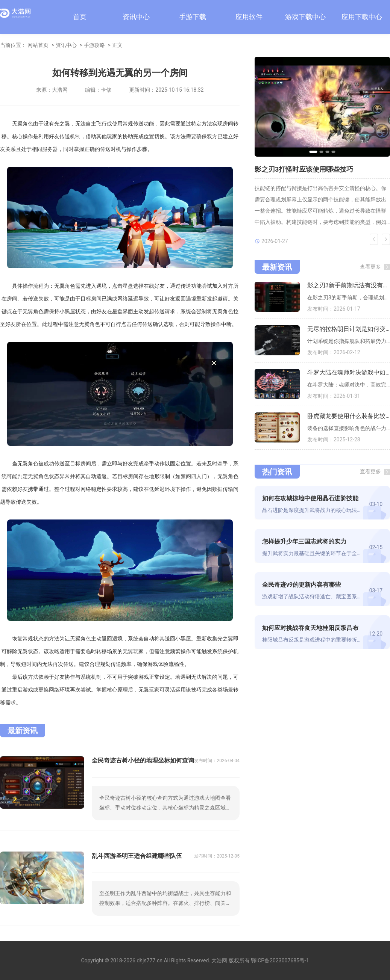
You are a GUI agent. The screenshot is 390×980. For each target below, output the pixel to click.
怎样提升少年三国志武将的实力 (304, 541)
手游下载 (193, 17)
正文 (117, 45)
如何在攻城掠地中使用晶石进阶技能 (310, 498)
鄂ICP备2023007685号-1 (280, 960)
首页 (80, 17)
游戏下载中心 (305, 17)
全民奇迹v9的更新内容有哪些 (301, 585)
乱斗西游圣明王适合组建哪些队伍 (137, 856)
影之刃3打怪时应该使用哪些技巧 (304, 169)
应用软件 (249, 17)
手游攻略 (94, 45)
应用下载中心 (362, 17)
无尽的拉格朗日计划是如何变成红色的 (349, 329)
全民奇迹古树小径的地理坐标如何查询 (143, 760)
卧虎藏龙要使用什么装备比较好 (349, 416)
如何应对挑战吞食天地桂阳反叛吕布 (310, 628)
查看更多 (370, 267)
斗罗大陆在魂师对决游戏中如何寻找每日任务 (349, 372)
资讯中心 (136, 17)
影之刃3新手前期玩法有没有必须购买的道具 (349, 285)
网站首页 (38, 45)
